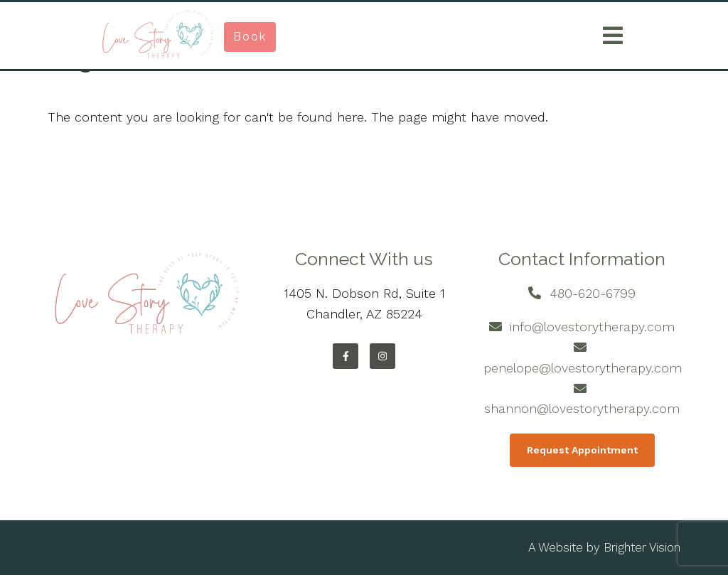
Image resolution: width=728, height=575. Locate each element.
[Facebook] (346, 356)
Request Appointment (582, 450)
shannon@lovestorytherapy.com (582, 408)
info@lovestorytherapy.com (592, 327)
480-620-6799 (593, 293)
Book (250, 37)
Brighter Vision (642, 547)
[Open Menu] (613, 36)
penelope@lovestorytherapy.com (583, 368)
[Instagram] (382, 356)
